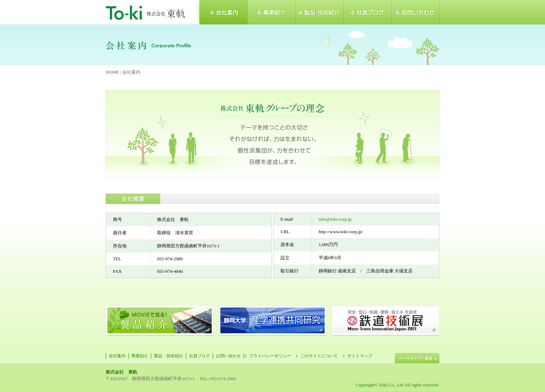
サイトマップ (360, 356)
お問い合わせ (228, 356)
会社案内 (117, 356)
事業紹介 (140, 356)
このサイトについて (319, 356)
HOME (112, 72)
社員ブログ (200, 356)
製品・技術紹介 (169, 356)
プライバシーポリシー (270, 356)
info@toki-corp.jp (335, 219)
